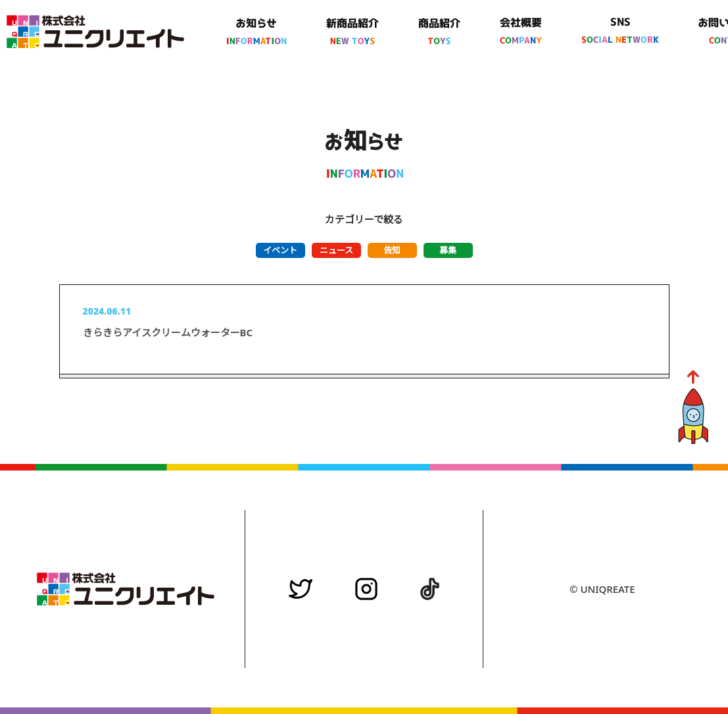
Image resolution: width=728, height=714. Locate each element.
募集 (448, 250)
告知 (392, 250)
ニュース (336, 250)
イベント (280, 250)
